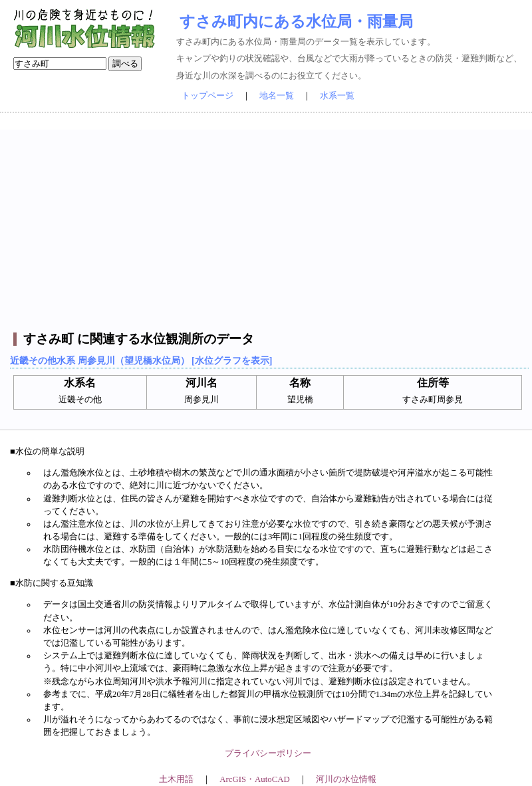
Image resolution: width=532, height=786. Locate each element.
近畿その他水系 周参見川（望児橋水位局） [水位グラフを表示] (141, 360)
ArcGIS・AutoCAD (254, 779)
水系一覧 (337, 96)
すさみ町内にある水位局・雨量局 (296, 21)
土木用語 (176, 779)
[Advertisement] (268, 223)
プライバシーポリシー (268, 753)
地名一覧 (277, 96)
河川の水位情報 (346, 779)
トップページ (207, 96)
